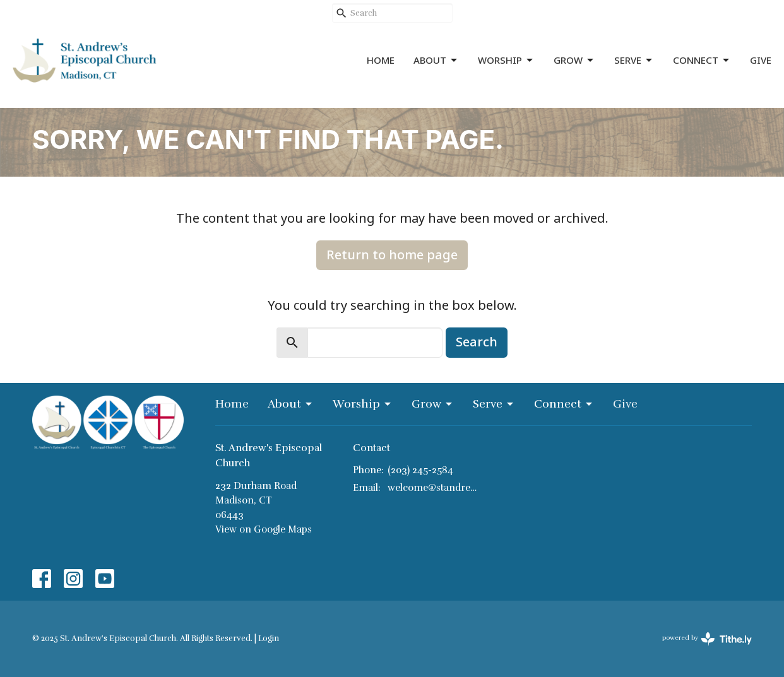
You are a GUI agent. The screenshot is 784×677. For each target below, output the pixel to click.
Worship (506, 60)
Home (381, 60)
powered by (707, 639)
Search (477, 342)
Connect (702, 60)
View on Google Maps (264, 529)
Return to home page (392, 255)
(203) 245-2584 (420, 470)
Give (761, 60)
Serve (634, 60)
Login (269, 639)
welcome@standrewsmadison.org (433, 488)
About (436, 60)
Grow (574, 60)
